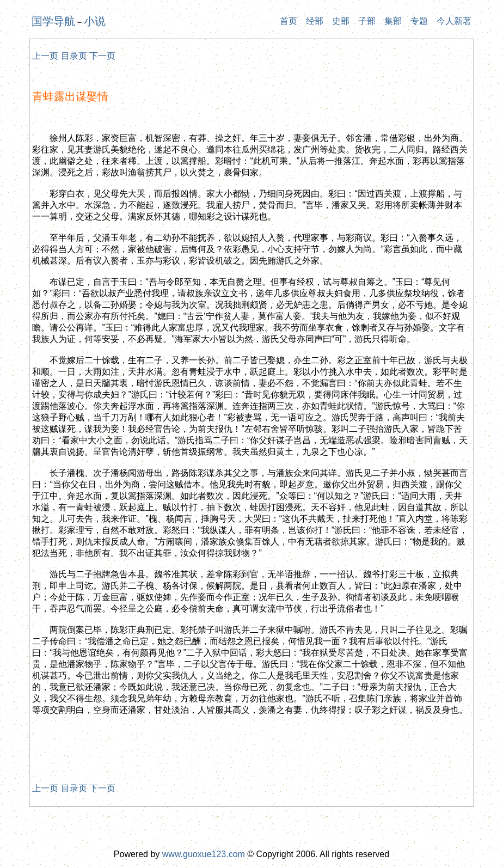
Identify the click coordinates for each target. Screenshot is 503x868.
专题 (419, 21)
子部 (367, 21)
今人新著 (454, 21)
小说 (95, 21)
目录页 (74, 56)
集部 (393, 21)
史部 (341, 21)
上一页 (45, 56)
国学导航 (53, 21)
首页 (289, 21)
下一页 (102, 56)
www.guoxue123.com (204, 854)
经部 (315, 21)
